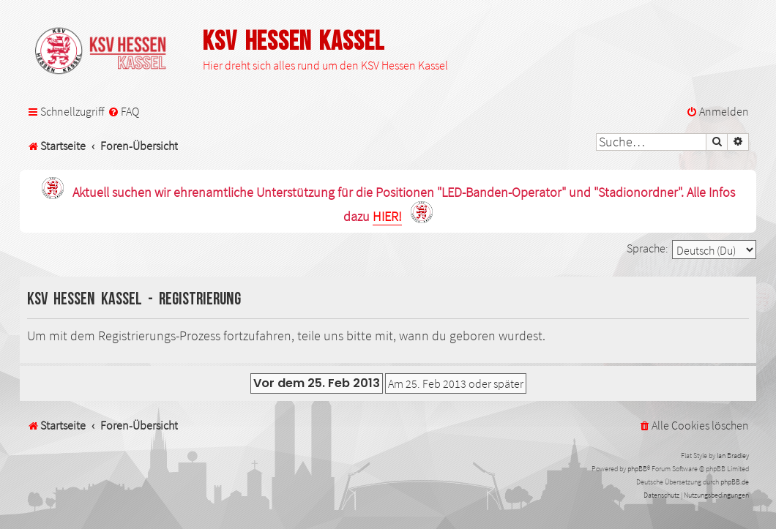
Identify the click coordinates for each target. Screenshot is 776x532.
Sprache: (648, 248)
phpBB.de (735, 482)
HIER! (387, 217)
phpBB (637, 469)
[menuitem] (123, 112)
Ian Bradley (733, 456)
